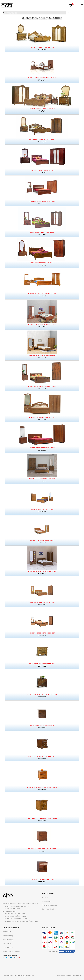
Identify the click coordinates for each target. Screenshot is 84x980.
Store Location (8, 947)
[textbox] (34, 13)
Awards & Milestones (49, 905)
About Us (45, 897)
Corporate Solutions (49, 909)
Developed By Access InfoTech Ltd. (69, 976)
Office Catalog (8, 936)
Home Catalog (8, 940)
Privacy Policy (7, 944)
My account (7, 932)
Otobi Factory (47, 901)
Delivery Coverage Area (11, 951)
